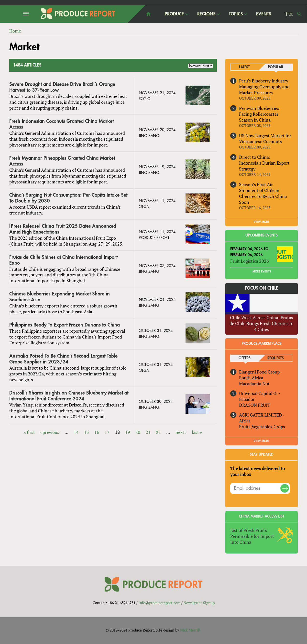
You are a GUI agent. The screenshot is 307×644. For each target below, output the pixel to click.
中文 (289, 14)
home (148, 14)
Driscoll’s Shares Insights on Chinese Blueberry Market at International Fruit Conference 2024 (69, 396)
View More (262, 441)
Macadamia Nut (254, 384)
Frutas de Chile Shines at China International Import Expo (63, 260)
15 (87, 432)
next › (181, 432)
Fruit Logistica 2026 (250, 261)
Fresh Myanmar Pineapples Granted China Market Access (62, 161)
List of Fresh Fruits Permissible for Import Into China (252, 536)
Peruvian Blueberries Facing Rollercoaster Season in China (259, 114)
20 (138, 432)
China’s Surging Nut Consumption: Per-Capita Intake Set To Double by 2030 (68, 198)
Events (264, 14)
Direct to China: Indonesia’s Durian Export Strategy (264, 163)
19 (128, 432)
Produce (174, 14)
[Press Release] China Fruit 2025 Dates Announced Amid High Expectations (63, 229)
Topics (236, 14)
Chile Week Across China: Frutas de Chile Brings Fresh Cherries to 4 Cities (262, 323)
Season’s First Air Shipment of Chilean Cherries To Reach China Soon (263, 193)
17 (107, 432)
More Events (262, 271)
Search (299, 14)
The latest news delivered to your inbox (258, 471)
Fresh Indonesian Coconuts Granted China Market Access (61, 124)
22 (158, 432)
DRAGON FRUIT (255, 405)
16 (97, 432)
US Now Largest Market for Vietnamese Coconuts (265, 138)
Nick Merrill (190, 630)
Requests (276, 358)
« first (29, 432)
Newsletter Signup (199, 603)
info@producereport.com (159, 603)
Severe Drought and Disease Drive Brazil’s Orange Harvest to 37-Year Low (62, 87)
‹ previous (50, 432)
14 (76, 432)
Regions (206, 14)
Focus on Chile (262, 288)
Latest (244, 67)
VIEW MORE (262, 222)
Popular (275, 67)
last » (197, 432)
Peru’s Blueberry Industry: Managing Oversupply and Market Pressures (264, 87)
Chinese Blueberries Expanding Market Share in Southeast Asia (60, 297)
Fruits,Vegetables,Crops (262, 427)
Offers (245, 358)
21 (148, 432)
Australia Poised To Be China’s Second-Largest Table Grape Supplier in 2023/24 (63, 359)
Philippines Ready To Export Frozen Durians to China (65, 325)
